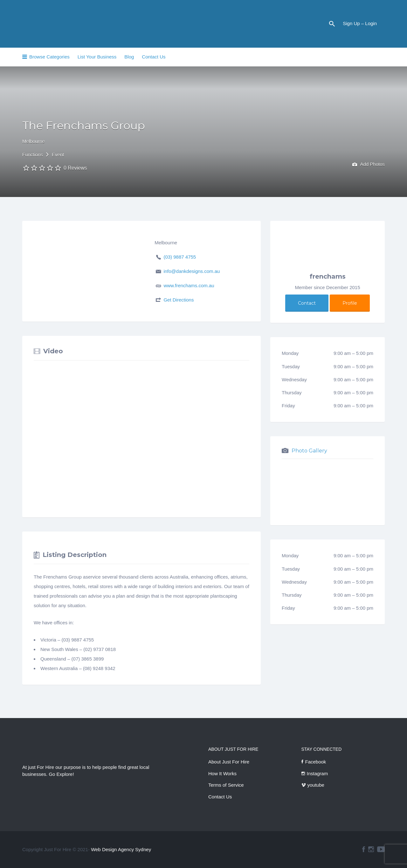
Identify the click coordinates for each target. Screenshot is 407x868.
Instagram (317, 773)
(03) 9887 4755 (180, 257)
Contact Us (154, 57)
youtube (316, 785)
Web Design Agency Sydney (121, 849)
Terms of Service (226, 785)
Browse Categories (49, 57)
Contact (307, 303)
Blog (129, 57)
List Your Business (97, 57)
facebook (364, 849)
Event (58, 155)
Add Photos (369, 165)
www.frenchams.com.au (189, 285)
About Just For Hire (229, 762)
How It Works (222, 773)
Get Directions (179, 300)
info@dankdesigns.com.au (192, 271)
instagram (371, 849)
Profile (350, 303)
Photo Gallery (309, 451)
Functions (33, 155)
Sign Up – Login (360, 23)
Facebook (316, 762)
